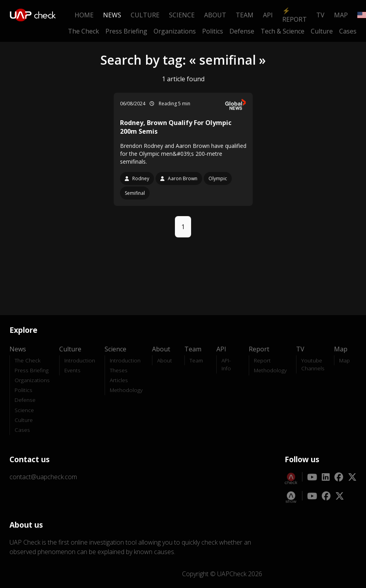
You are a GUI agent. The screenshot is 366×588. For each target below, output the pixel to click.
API (268, 15)
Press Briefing (126, 31)
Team (245, 15)
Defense (242, 31)
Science (182, 15)
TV (320, 15)
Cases (348, 31)
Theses (119, 370)
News (112, 15)
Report (262, 360)
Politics (213, 31)
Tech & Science (282, 31)
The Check (84, 31)
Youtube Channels (313, 364)
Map (341, 15)
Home (84, 15)
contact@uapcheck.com (43, 477)
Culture (145, 15)
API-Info (226, 364)
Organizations (175, 31)
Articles (119, 380)
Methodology (126, 390)
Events (72, 370)
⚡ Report (295, 15)
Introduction (80, 360)
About (215, 15)
